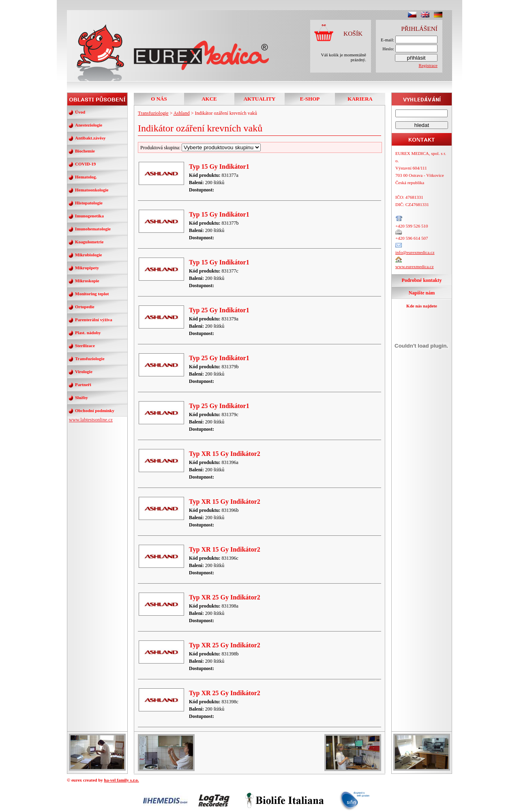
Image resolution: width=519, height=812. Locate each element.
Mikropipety (87, 268)
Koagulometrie (89, 242)
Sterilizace (85, 346)
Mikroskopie (87, 281)
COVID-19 (85, 164)
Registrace (428, 65)
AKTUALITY (260, 99)
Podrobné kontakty (422, 280)
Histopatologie (89, 203)
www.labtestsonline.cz (91, 420)
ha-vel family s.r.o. (122, 780)
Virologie (84, 372)
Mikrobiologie (88, 255)
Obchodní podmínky (95, 410)
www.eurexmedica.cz (415, 266)
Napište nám (422, 293)
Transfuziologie (90, 359)
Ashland (182, 113)
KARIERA (360, 99)
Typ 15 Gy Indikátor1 (219, 166)
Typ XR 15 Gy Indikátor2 (225, 454)
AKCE (209, 99)
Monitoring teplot (92, 294)
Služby (81, 397)
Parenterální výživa (94, 320)
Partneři (83, 385)
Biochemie (85, 151)
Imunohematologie (93, 229)
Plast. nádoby (88, 333)
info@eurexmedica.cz (415, 252)
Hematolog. (86, 177)
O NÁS (159, 99)
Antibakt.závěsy (90, 138)
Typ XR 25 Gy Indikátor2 (225, 597)
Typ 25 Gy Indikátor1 (219, 310)
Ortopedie (85, 307)
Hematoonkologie (92, 190)
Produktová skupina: (201, 148)
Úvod (80, 112)
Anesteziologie (89, 125)
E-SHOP (310, 99)
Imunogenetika (89, 216)
